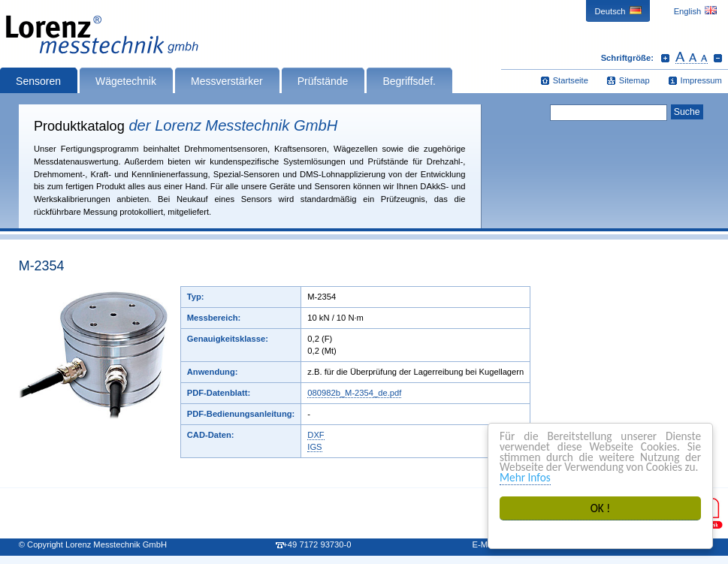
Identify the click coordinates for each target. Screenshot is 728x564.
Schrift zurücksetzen (692, 58)
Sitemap (634, 80)
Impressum (701, 80)
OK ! (601, 508)
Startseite (571, 80)
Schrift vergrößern (665, 58)
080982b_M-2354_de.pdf (354, 393)
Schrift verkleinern (718, 58)
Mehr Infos (525, 477)
